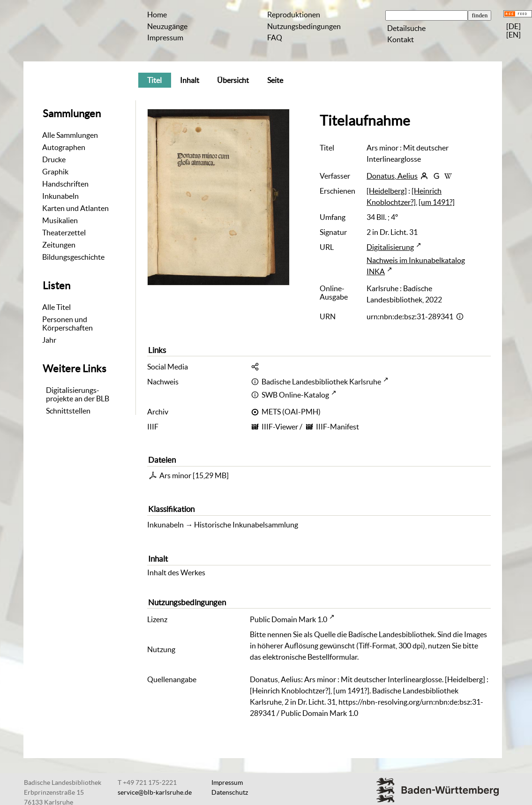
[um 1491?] (437, 202)
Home (157, 15)
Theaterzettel (64, 233)
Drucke (54, 159)
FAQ (275, 38)
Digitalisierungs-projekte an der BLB (78, 394)
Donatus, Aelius (392, 176)
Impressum (165, 38)
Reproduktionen (294, 15)
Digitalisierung (390, 247)
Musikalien (60, 220)
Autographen (64, 147)
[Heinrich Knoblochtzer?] (404, 196)
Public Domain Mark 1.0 (288, 619)
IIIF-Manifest (337, 427)
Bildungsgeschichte (73, 257)
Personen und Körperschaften (67, 324)
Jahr (49, 340)
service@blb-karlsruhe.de (155, 792)
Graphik (55, 172)
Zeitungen (59, 245)
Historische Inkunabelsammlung (246, 525)
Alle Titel (56, 307)
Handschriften (65, 184)
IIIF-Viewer (280, 427)
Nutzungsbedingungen (304, 26)
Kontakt (401, 39)
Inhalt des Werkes (176, 572)
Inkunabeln (60, 196)
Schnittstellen (68, 411)
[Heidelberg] (387, 191)
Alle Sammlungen (70, 135)
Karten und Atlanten (75, 208)
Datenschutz (230, 792)
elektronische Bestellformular (310, 657)
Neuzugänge (167, 26)
